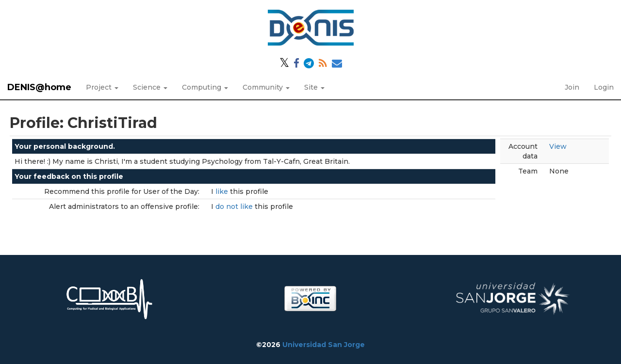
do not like (235, 206)
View (558, 146)
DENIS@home (39, 87)
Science (150, 87)
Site (314, 87)
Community (266, 87)
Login (604, 87)
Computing (205, 87)
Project (102, 87)
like (223, 191)
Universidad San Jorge (324, 345)
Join (572, 87)
